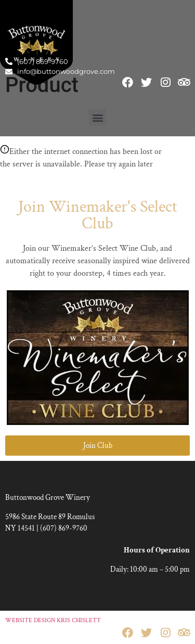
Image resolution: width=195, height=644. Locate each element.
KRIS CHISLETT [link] (79, 620)
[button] (97, 117)
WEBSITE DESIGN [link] (30, 620)
